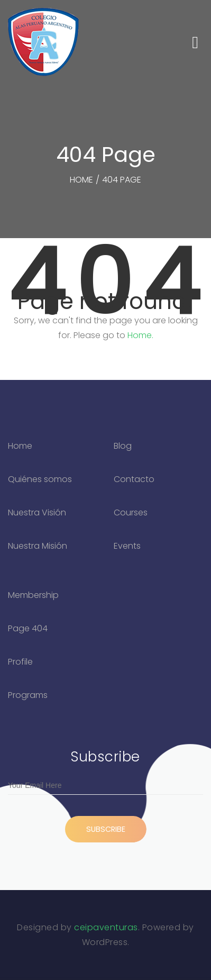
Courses (131, 512)
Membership (33, 595)
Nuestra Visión (37, 512)
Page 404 (28, 628)
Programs (28, 695)
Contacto (134, 479)
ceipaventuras (106, 927)
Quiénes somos (40, 479)
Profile (20, 662)
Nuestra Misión (38, 546)
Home (20, 446)
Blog (123, 446)
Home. (140, 335)
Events (127, 546)
